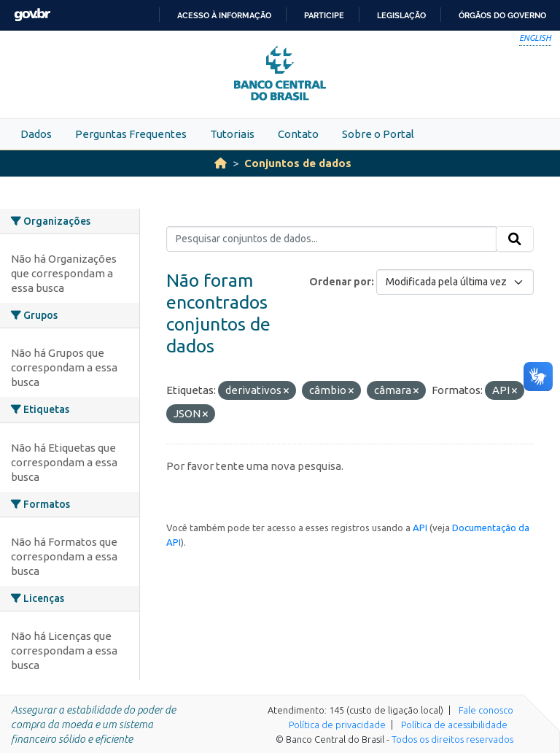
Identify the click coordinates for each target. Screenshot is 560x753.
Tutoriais (232, 134)
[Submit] (515, 239)
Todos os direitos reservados (452, 739)
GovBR (32, 15)
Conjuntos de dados (298, 163)
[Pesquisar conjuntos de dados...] (331, 239)
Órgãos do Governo (502, 15)
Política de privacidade (337, 725)
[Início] (221, 163)
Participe (324, 15)
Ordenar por (340, 282)
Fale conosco (486, 710)
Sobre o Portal (378, 134)
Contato (298, 134)
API (420, 528)
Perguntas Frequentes (131, 134)
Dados (36, 134)
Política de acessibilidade (454, 725)
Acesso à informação (224, 15)
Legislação (401, 15)
